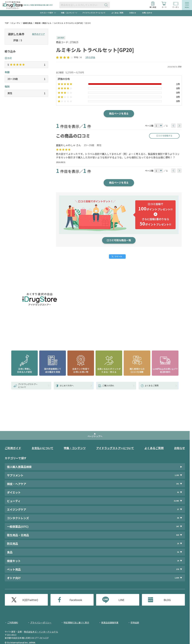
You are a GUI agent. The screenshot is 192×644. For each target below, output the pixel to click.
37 (178, 509)
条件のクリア (38, 34)
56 (178, 552)
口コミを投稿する (164, 136)
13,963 (176, 501)
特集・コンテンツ (75, 448)
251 (178, 484)
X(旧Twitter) (30, 600)
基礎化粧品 (28, 23)
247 (178, 526)
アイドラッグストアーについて (94, 13)
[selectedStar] (10, 40)
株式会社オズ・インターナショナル (41, 632)
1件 (178, 84)
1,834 (177, 578)
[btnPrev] (173, 126)
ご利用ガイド (13, 448)
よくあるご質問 (117, 13)
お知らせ (133, 13)
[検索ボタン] (107, 5)
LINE (121, 600)
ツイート (118, 256)
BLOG (167, 600)
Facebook (76, 600)
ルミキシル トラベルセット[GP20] (68, 23)
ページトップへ (95, 436)
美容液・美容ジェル (43, 23)
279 (178, 569)
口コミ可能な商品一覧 (119, 240)
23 (178, 543)
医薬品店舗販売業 (110, 623)
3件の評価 (90, 57)
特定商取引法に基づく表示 (76, 623)
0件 (178, 88)
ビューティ (16, 23)
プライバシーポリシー (41, 623)
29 (178, 561)
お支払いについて (43, 448)
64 (178, 518)
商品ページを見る (119, 113)
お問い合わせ (147, 13)
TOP (7, 23)
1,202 (177, 475)
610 (178, 535)
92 (178, 492)
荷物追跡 (135, 623)
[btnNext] (179, 126)
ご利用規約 (13, 623)
